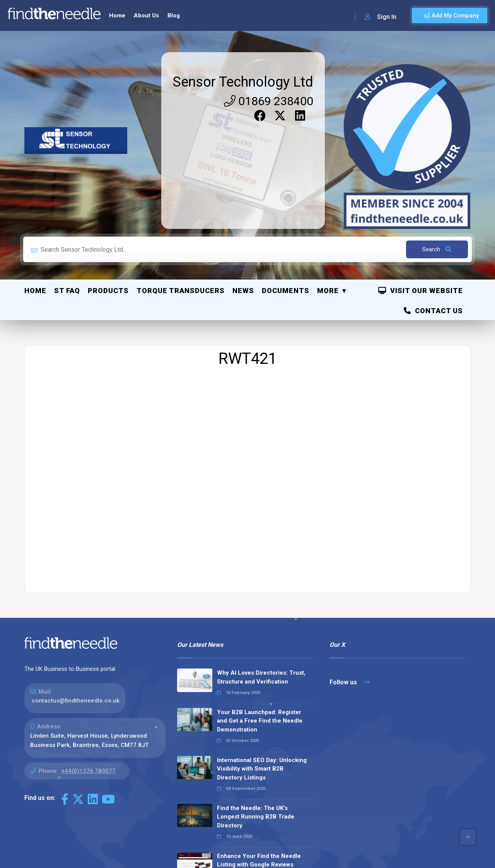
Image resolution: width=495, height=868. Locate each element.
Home (35, 153)
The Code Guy (67, 844)
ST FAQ (67, 153)
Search (437, 112)
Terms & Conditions (433, 833)
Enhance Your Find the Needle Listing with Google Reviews (259, 723)
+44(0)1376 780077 (88, 634)
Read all (195, 793)
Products (108, 153)
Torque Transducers (181, 153)
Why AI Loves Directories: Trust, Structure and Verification (261, 540)
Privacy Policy (381, 833)
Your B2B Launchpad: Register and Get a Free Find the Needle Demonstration (260, 584)
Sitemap (345, 833)
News (243, 153)
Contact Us (433, 173)
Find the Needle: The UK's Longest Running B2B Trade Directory (256, 680)
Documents (286, 153)
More (328, 153)
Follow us (349, 545)
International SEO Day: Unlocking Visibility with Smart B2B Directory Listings (262, 632)
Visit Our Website (421, 153)
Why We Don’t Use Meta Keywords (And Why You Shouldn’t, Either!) (264, 762)
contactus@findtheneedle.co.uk (76, 563)
